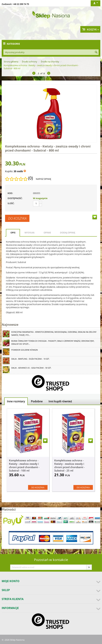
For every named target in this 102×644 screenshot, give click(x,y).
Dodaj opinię (68, 233)
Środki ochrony (30, 62)
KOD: (10, 193)
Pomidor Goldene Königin (25, 350)
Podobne (37, 401)
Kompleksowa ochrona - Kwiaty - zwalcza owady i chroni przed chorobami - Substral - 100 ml (24, 465)
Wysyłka (30, 233)
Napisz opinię (43, 179)
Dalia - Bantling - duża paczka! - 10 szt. (30, 359)
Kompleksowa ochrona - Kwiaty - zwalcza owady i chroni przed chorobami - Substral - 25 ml (70, 465)
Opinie (47, 233)
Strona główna (11, 62)
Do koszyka (17, 218)
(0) (30, 178)
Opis (13, 233)
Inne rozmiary (16, 401)
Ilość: (11, 203)
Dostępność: (15, 198)
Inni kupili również (60, 401)
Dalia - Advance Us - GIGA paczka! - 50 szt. (31, 368)
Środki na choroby (50, 62)
